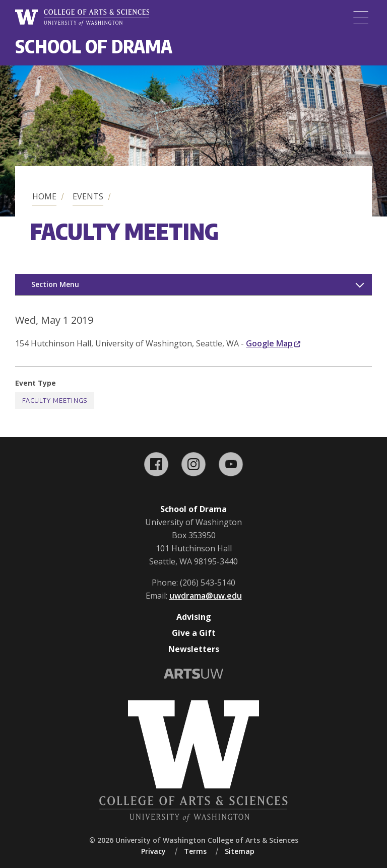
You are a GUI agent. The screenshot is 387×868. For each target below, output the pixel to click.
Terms (195, 851)
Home (44, 196)
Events (88, 196)
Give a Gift (194, 633)
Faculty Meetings (55, 401)
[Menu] (361, 18)
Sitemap (240, 851)
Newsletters (194, 649)
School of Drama (94, 46)
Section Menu (55, 284)
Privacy (153, 851)
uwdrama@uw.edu (206, 596)
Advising (194, 617)
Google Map (273, 343)
